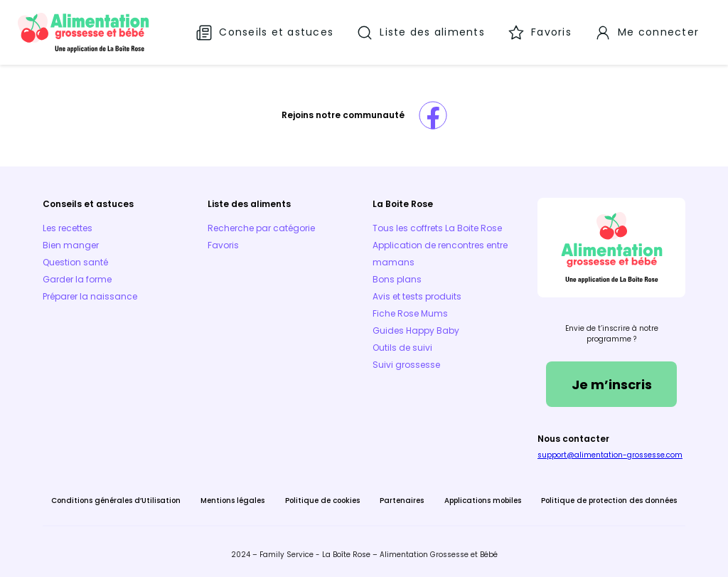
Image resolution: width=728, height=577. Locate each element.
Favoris (223, 245)
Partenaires (402, 501)
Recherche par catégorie (261, 228)
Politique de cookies (322, 501)
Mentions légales (232, 501)
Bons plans (397, 279)
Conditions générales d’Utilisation (116, 501)
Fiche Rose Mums (410, 313)
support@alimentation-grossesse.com (610, 455)
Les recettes (68, 228)
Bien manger (71, 245)
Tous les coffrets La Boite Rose (437, 228)
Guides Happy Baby (416, 330)
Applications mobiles (483, 501)
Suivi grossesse (406, 365)
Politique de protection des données (609, 501)
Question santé (75, 262)
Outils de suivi (402, 348)
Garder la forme (77, 279)
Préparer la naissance (90, 296)
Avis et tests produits (417, 296)
